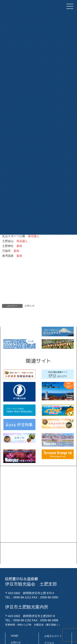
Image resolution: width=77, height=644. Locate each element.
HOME (15, 636)
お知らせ (30, 306)
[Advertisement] (38, 504)
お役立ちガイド (53, 636)
